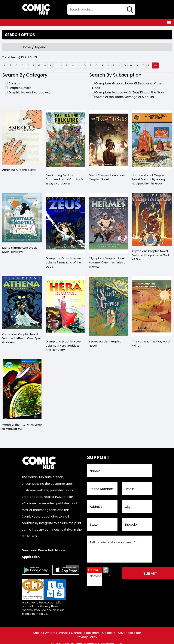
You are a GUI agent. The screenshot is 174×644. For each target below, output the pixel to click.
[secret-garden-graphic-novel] (109, 306)
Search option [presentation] (20, 35)
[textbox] (101, 9)
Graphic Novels (20, 88)
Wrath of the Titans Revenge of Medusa (125, 97)
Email (130, 489)
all (155, 65)
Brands (63, 633)
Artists (38, 633)
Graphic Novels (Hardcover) (29, 92)
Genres (76, 633)
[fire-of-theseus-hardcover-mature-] (109, 140)
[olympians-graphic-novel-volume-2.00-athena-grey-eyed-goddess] (22, 303)
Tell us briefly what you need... (113, 542)
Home (26, 47)
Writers (50, 633)
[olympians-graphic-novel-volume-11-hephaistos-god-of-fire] (152, 219)
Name (95, 471)
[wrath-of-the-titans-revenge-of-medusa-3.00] (22, 389)
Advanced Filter (129, 633)
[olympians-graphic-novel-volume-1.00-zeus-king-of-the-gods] (65, 223)
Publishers (92, 633)
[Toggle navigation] (169, 23)
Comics (14, 83)
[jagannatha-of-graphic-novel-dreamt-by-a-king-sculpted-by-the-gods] (152, 140)
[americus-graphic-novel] (22, 137)
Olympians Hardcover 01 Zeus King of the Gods (130, 92)
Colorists (109, 633)
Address (96, 507)
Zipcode (131, 525)
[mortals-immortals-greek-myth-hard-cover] (22, 218)
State (94, 525)
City (128, 507)
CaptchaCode (100, 576)
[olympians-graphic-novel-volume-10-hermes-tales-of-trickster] (109, 223)
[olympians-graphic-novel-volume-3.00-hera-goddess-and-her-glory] (65, 306)
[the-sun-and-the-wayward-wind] (152, 306)
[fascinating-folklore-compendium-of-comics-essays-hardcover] (65, 140)
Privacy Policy (87, 637)
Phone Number (102, 489)
